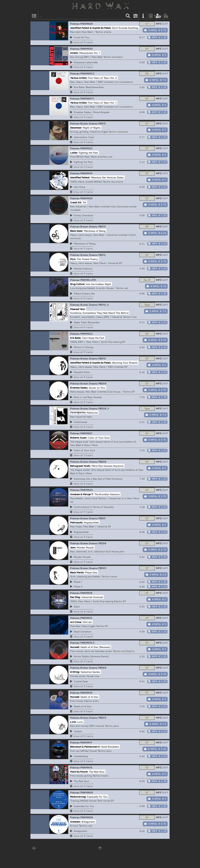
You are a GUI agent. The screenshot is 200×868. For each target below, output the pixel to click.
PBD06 (102, 543)
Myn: (73, 259)
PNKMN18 (86, 593)
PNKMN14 (86, 693)
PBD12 (102, 255)
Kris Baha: (76, 338)
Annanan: (75, 821)
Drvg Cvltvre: (78, 284)
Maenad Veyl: (78, 309)
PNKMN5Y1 (87, 98)
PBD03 (102, 718)
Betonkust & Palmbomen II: (85, 747)
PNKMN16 (86, 767)
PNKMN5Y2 (87, 73)
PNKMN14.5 (87, 643)
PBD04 (102, 668)
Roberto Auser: (79, 437)
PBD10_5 (103, 305)
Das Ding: (75, 597)
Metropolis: (77, 522)
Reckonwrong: (78, 796)
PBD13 (102, 226)
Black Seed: (77, 231)
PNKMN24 (86, 198)
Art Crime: (76, 622)
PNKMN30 (87, 49)
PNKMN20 (87, 490)
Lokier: (74, 152)
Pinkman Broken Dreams (84, 123)
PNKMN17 (86, 742)
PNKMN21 (86, 433)
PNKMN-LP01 (88, 280)
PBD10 (102, 358)
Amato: (74, 53)
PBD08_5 (104, 408)
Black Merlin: (77, 572)
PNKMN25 (86, 148)
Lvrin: (73, 722)
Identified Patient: (80, 177)
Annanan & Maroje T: (82, 494)
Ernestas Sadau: (79, 388)
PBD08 (102, 462)
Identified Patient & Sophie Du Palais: (91, 28)
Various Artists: (79, 78)
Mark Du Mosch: (79, 772)
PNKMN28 (86, 24)
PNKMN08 (87, 817)
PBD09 (102, 383)
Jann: (73, 547)
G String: (75, 672)
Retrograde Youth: (80, 466)
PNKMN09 (87, 792)
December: (76, 128)
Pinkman (75, 24)
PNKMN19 (86, 173)
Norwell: (75, 647)
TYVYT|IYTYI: (78, 412)
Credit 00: (76, 202)
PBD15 (102, 123)
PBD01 (102, 518)
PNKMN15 (86, 618)
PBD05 (102, 568)
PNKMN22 (86, 334)
